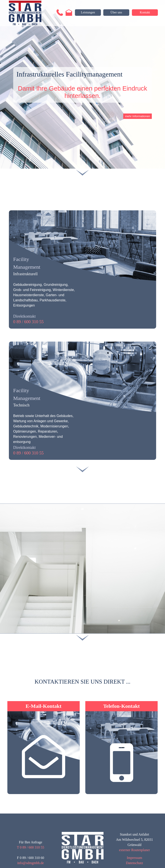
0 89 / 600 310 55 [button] (28, 322)
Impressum (134, 858)
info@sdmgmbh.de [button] (31, 863)
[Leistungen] (88, 13)
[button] (60, 11)
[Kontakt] (145, 13)
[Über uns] (116, 13)
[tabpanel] (82, 278)
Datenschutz (134, 863)
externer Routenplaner (135, 850)
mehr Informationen (137, 116)
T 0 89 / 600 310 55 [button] (31, 847)
